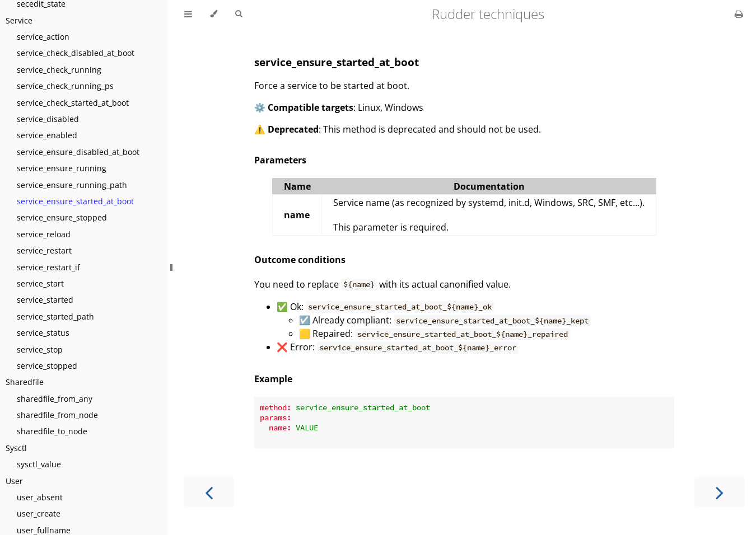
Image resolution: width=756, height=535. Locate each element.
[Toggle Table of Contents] (188, 14)
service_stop (40, 349)
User (14, 481)
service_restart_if (48, 267)
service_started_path (55, 316)
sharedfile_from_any (55, 399)
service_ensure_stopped (62, 217)
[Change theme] (214, 14)
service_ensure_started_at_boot (75, 201)
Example (273, 379)
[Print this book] (739, 14)
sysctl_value (39, 464)
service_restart (44, 250)
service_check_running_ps (65, 86)
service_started (45, 300)
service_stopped (47, 366)
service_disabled (48, 119)
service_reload (44, 234)
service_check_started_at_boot (73, 103)
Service (19, 20)
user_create (39, 513)
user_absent (40, 497)
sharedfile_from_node (57, 415)
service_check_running (59, 70)
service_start (40, 283)
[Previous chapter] (209, 492)
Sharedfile (25, 382)
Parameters (280, 160)
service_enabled (47, 135)
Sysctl (16, 448)
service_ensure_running (62, 168)
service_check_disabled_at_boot (76, 53)
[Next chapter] (720, 492)
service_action (43, 37)
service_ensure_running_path (72, 185)
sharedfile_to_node (52, 431)
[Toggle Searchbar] (239, 14)
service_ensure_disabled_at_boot (78, 152)
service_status (43, 333)
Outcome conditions (300, 260)
